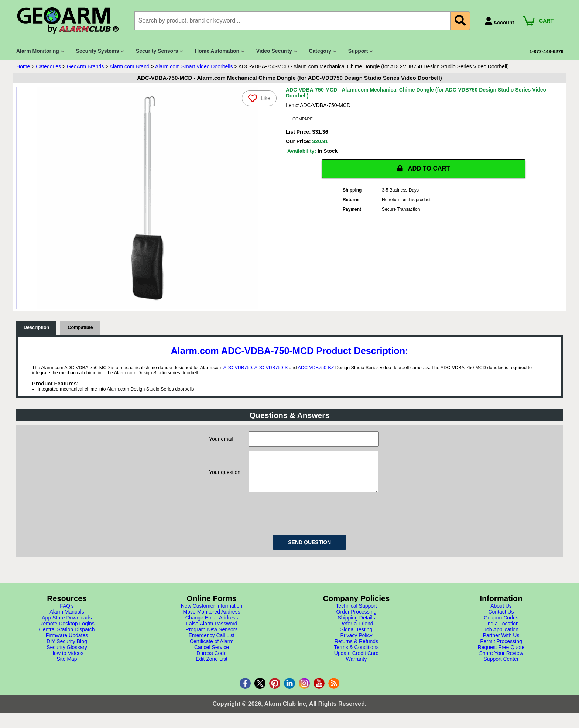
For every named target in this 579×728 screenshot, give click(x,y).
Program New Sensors (212, 637)
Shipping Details (356, 625)
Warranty (356, 666)
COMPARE (300, 119)
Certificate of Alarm (212, 649)
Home (23, 66)
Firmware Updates (67, 643)
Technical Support (356, 613)
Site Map (67, 666)
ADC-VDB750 (238, 368)
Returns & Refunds (356, 649)
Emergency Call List (212, 643)
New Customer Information (212, 613)
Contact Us (501, 619)
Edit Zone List (212, 666)
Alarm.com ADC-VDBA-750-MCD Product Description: (290, 351)
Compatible (80, 327)
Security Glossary (67, 655)
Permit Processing (501, 649)
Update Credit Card (357, 660)
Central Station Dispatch (67, 637)
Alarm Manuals (67, 619)
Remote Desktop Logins (67, 631)
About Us (501, 613)
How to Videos (67, 660)
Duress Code (212, 660)
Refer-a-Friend (356, 631)
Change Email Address (212, 625)
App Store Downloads (67, 625)
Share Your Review (501, 660)
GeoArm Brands (85, 66)
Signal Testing (357, 637)
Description (36, 327)
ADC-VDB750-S (271, 368)
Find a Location (501, 631)
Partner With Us (501, 643)
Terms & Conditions (356, 655)
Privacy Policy (356, 643)
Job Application (501, 637)
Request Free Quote (501, 655)
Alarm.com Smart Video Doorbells (194, 66)
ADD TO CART (424, 169)
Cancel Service (212, 655)
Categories (48, 66)
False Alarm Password (211, 631)
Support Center (501, 666)
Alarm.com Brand (130, 66)
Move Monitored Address (212, 619)
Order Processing (357, 619)
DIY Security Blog (67, 649)
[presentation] (305, 520)
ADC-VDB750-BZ (316, 368)
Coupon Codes (501, 625)
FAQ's (67, 613)
